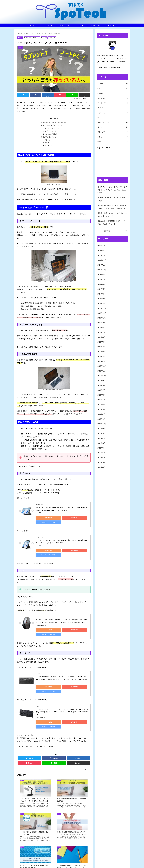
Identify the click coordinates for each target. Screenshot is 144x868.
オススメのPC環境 (51, 134)
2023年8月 (101, 328)
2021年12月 (102, 424)
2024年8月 (101, 275)
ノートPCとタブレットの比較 (53, 125)
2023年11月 (102, 313)
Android (112, 84)
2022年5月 (101, 400)
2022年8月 (101, 385)
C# (112, 89)
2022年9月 (101, 381)
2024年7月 (101, 279)
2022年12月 (102, 366)
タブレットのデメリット (53, 131)
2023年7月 (101, 332)
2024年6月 (101, 284)
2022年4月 (101, 405)
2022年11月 (102, 371)
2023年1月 (101, 361)
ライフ (20, 38)
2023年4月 (101, 347)
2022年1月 (101, 419)
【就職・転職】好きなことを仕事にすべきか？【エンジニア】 (112, 215)
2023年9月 (101, 323)
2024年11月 (102, 265)
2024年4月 (101, 294)
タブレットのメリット (52, 128)
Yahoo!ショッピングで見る (79, 518)
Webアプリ (112, 98)
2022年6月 (101, 395)
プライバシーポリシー (112, 862)
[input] (112, 231)
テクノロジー (112, 113)
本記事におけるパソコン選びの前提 (55, 122)
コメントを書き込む (54, 849)
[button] (126, 231)
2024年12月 (102, 260)
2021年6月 (101, 443)
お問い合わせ (124, 862)
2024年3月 (101, 299)
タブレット (48, 140)
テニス (112, 118)
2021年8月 (101, 434)
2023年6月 (101, 337)
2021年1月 (101, 453)
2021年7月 (101, 438)
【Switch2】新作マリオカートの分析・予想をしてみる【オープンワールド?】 (112, 207)
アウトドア (112, 103)
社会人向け (52, 38)
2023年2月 (101, 357)
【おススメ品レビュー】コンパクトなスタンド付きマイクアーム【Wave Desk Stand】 (112, 190)
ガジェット (36, 38)
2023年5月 (101, 342)
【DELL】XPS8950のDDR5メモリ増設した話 (112, 199)
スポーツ (112, 108)
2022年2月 (101, 414)
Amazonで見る (44, 518)
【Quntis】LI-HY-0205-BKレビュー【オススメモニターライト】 (112, 223)
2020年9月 (101, 462)
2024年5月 (101, 289)
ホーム (74, 862)
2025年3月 (101, 251)
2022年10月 (102, 376)
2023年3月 (101, 352)
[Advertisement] (112, 162)
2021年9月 (101, 429)
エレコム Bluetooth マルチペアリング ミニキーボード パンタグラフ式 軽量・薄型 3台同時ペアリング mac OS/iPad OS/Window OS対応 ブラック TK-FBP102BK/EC (62, 694)
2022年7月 (101, 390)
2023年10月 (102, 318)
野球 (112, 142)
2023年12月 (102, 308)
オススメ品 (28, 38)
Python (112, 93)
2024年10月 (102, 270)
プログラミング (112, 122)
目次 (51, 118)
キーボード (48, 146)
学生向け (44, 38)
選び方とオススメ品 (49, 137)
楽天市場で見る (61, 518)
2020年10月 (102, 458)
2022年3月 (101, 409)
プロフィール (82, 862)
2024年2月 (101, 304)
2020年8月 (101, 467)
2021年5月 (101, 448)
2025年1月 (101, 255)
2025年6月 (101, 246)
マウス (47, 143)
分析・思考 (112, 132)
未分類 (112, 137)
